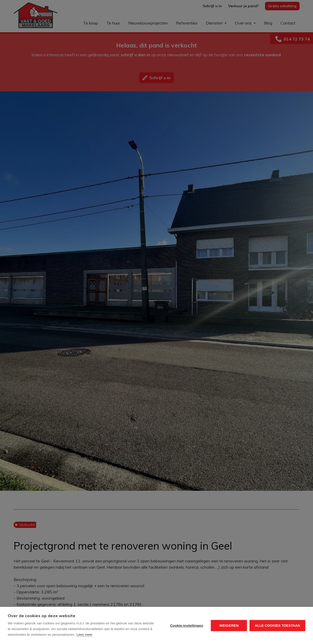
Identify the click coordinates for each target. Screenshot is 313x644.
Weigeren (229, 626)
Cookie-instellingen (187, 626)
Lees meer (85, 635)
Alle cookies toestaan (277, 626)
